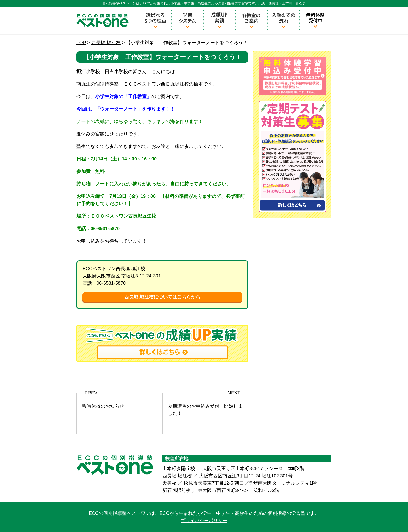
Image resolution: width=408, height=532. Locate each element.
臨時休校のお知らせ (103, 406)
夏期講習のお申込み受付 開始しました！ (205, 410)
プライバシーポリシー (204, 521)
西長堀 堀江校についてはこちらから (162, 297)
